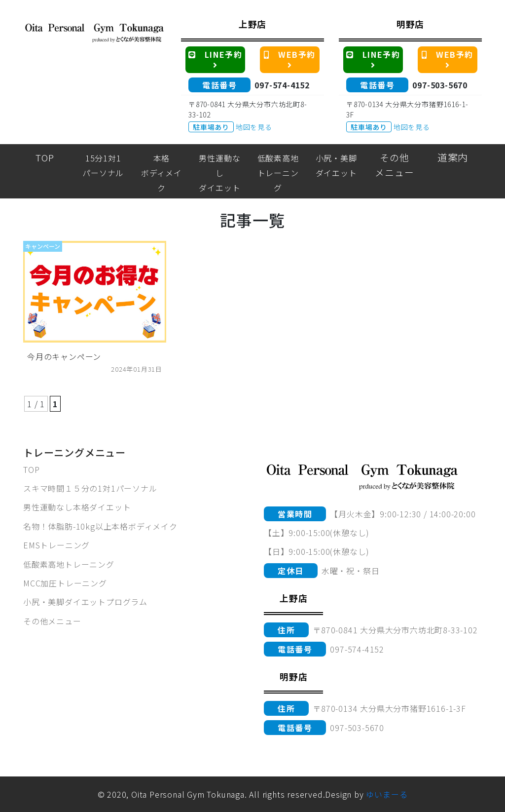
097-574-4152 (282, 85)
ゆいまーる (387, 794)
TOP (31, 469)
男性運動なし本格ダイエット (77, 507)
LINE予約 (217, 59)
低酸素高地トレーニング (69, 564)
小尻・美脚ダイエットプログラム (85, 602)
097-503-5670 (440, 85)
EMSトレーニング (56, 545)
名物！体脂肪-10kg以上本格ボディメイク (100, 526)
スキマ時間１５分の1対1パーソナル (90, 488)
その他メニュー (52, 621)
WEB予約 (292, 59)
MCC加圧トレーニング (65, 583)
